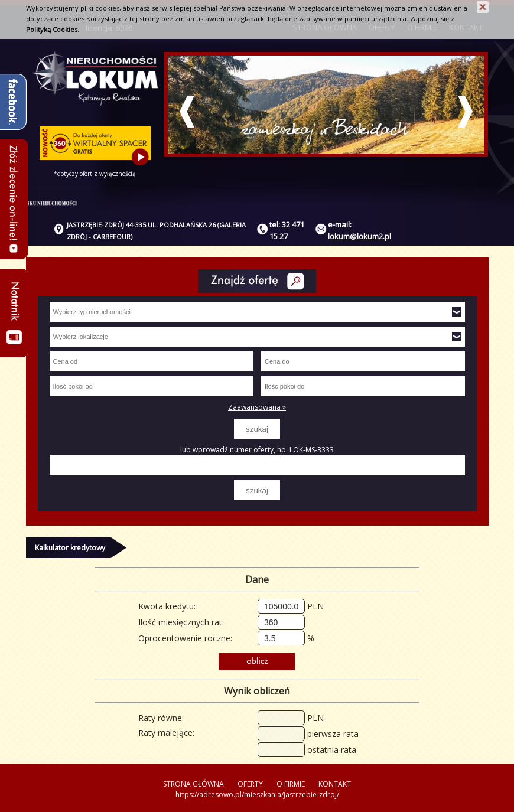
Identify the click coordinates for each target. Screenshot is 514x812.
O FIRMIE (291, 784)
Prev (187, 112)
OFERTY (250, 784)
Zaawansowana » (257, 407)
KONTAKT (335, 784)
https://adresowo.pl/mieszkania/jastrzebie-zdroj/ (257, 795)
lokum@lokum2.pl (360, 236)
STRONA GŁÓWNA (193, 784)
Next (465, 112)
